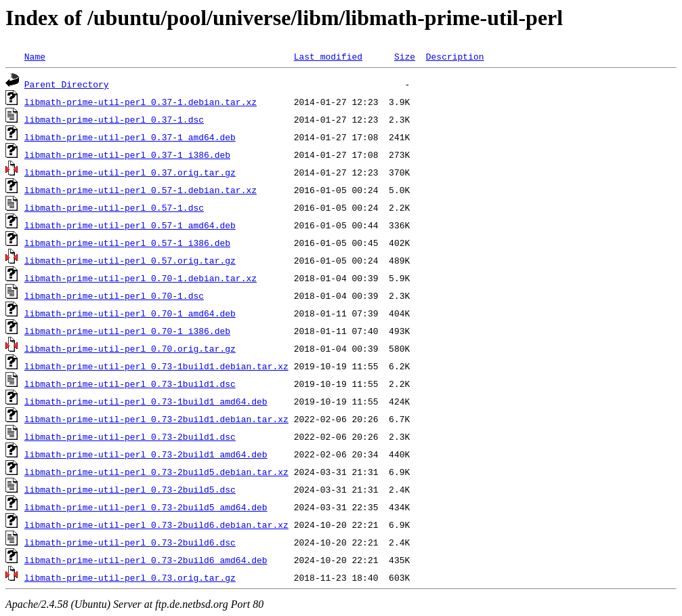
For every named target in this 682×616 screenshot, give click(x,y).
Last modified (328, 56)
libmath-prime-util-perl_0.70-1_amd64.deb (130, 313)
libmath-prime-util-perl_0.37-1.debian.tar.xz (141, 102)
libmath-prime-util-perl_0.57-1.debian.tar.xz (141, 190)
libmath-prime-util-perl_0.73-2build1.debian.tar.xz (156, 419)
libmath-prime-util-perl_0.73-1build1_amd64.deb (146, 401)
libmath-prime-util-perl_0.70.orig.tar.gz (130, 348)
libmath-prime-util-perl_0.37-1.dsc (114, 119)
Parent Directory (67, 84)
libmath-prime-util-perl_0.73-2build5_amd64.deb (146, 507)
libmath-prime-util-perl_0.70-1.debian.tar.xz (141, 278)
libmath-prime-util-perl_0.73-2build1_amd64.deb (146, 454)
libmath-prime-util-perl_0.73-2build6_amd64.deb (146, 560)
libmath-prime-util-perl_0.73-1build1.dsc (130, 384)
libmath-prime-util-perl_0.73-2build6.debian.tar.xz (156, 525)
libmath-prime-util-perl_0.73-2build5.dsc (130, 489)
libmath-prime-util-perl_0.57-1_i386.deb (127, 243)
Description (455, 56)
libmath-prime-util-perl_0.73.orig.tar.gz (130, 577)
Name (35, 56)
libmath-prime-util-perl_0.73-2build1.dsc (130, 436)
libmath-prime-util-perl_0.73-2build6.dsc (130, 542)
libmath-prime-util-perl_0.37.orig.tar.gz (130, 172)
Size (405, 56)
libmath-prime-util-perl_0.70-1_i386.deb (127, 331)
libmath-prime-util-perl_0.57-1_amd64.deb (130, 225)
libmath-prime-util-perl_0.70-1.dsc (114, 295)
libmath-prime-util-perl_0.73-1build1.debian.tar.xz (156, 366)
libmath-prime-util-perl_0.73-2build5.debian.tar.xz (156, 472)
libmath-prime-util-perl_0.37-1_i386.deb (127, 155)
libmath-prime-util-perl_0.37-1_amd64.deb (130, 137)
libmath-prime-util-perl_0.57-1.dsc (114, 207)
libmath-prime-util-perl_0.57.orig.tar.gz (130, 260)
